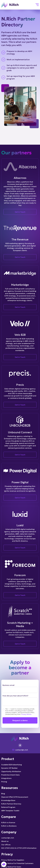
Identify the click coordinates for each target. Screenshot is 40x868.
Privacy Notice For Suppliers (13, 860)
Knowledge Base (8, 800)
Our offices (6, 845)
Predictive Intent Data (10, 775)
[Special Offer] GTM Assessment (15, 797)
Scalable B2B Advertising (12, 765)
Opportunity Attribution (11, 771)
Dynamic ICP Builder (9, 768)
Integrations (6, 778)
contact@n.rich (22, 750)
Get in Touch (20, 212)
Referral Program (8, 807)
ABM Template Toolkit (10, 811)
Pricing (4, 782)
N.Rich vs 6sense (8, 822)
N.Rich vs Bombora (9, 826)
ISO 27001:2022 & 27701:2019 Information (19, 848)
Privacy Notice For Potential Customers (17, 863)
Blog (3, 794)
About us (5, 841)
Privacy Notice (26, 714)
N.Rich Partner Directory (11, 804)
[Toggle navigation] (37, 5)
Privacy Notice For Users (11, 867)
